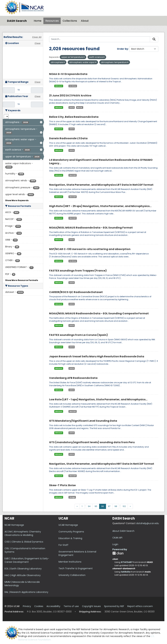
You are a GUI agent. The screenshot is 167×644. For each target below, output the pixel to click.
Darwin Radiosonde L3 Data (68, 138)
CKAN (118, 553)
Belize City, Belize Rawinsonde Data (74, 117)
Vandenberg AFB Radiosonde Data (73, 378)
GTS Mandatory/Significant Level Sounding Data (83, 421)
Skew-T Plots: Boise (62, 485)
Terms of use (71, 606)
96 (103, 506)
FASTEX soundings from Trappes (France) (78, 271)
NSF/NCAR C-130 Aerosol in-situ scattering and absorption (90, 249)
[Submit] (154, 39)
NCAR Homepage (14, 525)
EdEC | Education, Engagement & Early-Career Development (27, 560)
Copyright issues (91, 606)
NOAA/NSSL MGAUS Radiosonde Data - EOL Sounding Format (91, 228)
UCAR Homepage (68, 525)
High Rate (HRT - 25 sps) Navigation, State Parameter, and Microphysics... (100, 206)
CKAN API (117, 538)
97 (109, 506)
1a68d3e (126, 572)
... (85, 505)
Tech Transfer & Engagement (76, 568)
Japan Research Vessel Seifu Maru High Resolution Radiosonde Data (97, 356)
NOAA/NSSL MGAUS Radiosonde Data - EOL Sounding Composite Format (99, 313)
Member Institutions (70, 562)
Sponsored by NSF (114, 606)
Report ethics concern (140, 606)
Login (115, 544)
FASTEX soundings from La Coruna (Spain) (78, 335)
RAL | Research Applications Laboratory (26, 592)
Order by (122, 49)
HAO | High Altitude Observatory (23, 575)
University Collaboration (72, 575)
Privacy (27, 606)
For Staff (63, 545)
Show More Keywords (17, 200)
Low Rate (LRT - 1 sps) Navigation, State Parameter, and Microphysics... (98, 399)
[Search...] (100, 39)
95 (96, 506)
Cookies (39, 606)
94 (89, 506)
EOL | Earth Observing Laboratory (23, 569)
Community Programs (71, 532)
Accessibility (53, 606)
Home (38, 21)
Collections (70, 21)
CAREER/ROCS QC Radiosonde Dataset (76, 292)
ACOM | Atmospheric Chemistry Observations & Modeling (23, 533)
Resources (52, 21)
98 (116, 506)
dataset (59, 86)
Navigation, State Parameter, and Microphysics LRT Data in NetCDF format (101, 185)
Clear (38, 43)
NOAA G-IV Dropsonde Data (68, 74)
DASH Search (17, 21)
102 (124, 506)
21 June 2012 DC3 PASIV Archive (70, 96)
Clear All (37, 37)
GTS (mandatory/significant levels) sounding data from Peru (92, 442)
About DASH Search (123, 531)
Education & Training (70, 538)
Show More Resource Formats (22, 280)
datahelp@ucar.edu (148, 523)
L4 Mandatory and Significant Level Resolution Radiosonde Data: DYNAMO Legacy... (101, 162)
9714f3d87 (127, 562)
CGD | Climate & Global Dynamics (24, 542)
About (85, 21)
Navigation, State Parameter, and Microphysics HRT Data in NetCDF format (102, 464)
